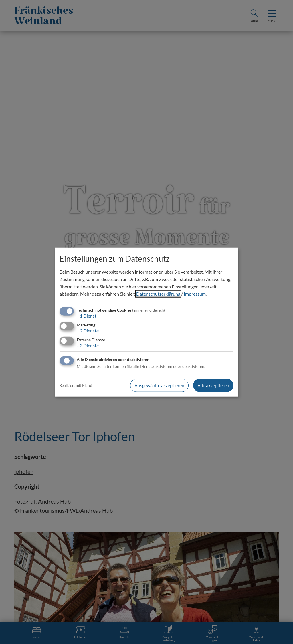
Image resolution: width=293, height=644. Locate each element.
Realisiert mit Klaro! (76, 385)
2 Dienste (88, 331)
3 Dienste (88, 345)
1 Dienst (87, 316)
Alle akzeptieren (213, 385)
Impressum (195, 294)
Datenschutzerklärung (158, 294)
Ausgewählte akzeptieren (159, 385)
